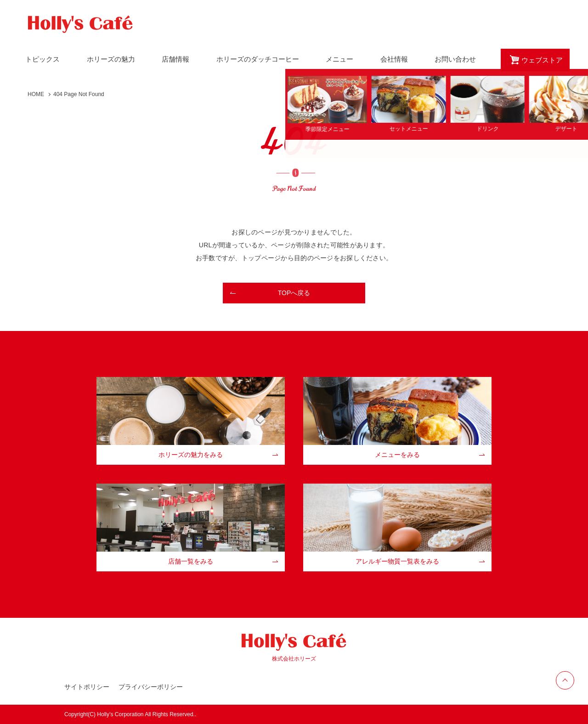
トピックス (42, 59)
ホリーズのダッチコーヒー (258, 59)
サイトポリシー (87, 687)
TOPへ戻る (294, 293)
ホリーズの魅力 (111, 59)
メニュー (339, 59)
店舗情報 (175, 59)
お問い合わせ (455, 59)
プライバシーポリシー (151, 687)
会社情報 (394, 59)
